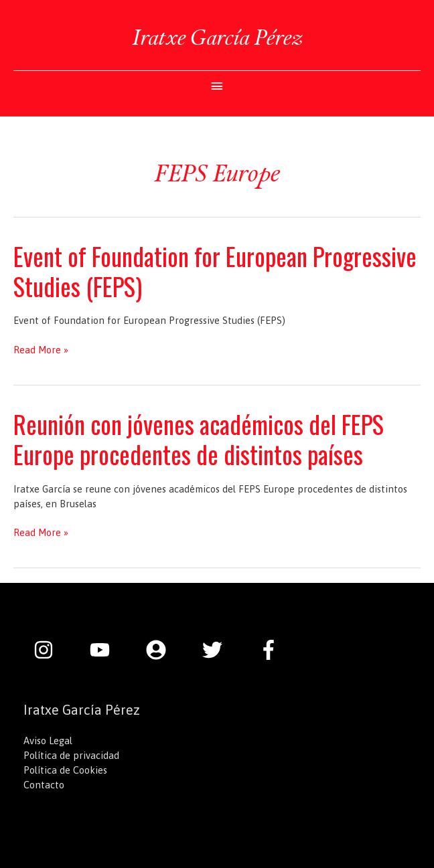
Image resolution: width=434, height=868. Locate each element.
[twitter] (219, 650)
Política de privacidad (71, 755)
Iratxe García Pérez (217, 37)
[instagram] (50, 650)
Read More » (41, 350)
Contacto (44, 785)
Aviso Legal (48, 741)
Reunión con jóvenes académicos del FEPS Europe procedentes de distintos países (199, 439)
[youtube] (106, 650)
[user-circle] (163, 650)
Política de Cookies (65, 770)
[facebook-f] (272, 650)
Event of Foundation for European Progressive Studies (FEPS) (215, 271)
